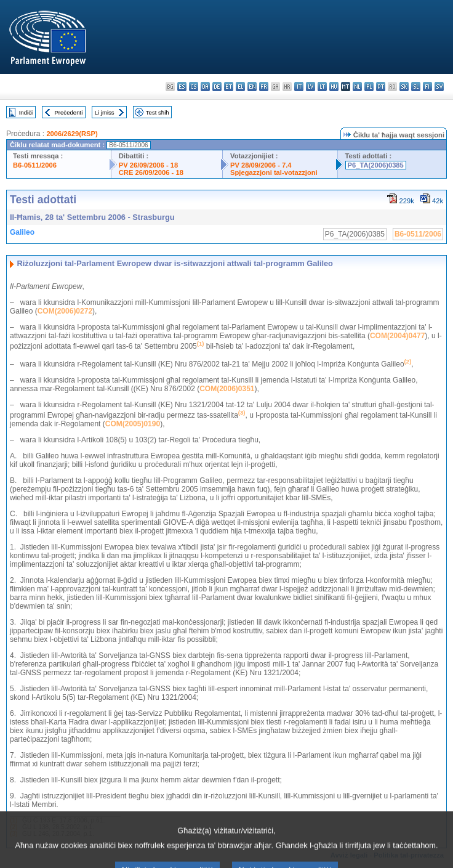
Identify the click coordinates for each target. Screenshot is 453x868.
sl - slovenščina (416, 87)
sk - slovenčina (404, 87)
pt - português (381, 87)
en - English (252, 87)
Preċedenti (68, 112)
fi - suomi (427, 87)
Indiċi (26, 112)
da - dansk (205, 87)
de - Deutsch (217, 87)
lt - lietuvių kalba (322, 87)
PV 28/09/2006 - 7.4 (261, 165)
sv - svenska (439, 87)
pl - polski (369, 87)
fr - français (264, 87)
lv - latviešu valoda (311, 87)
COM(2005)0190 (133, 424)
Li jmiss (105, 112)
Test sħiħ (158, 112)
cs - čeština (194, 87)
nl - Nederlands (357, 87)
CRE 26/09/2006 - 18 (151, 172)
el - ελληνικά (240, 87)
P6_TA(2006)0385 (376, 165)
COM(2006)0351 (227, 389)
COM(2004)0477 (397, 336)
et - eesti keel (229, 87)
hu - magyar (334, 87)
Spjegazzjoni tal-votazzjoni (274, 172)
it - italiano (299, 87)
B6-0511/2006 (35, 165)
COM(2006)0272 (65, 311)
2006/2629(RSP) (72, 134)
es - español (182, 87)
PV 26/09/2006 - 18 (148, 165)
